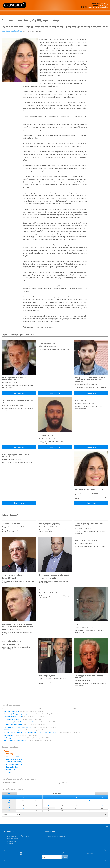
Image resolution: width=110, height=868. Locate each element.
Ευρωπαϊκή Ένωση (13, 767)
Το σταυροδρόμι (45, 590)
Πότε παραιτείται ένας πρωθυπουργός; (54, 575)
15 (9, 803)
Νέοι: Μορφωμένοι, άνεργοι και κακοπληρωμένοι (15, 379)
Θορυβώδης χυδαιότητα (12, 641)
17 (9, 808)
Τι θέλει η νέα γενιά (46, 435)
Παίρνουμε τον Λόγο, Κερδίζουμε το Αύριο (89, 490)
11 (89, 803)
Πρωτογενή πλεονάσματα (24, 717)
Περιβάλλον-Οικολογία (14, 759)
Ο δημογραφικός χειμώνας (49, 524)
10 (76, 803)
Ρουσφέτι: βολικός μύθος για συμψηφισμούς (31, 714)
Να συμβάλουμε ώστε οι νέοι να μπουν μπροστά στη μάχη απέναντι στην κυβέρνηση (90, 379)
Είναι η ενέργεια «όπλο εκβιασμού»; (27, 741)
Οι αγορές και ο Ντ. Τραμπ (13, 575)
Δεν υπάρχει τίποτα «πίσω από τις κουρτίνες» (89, 677)
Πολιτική (9, 754)
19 (102, 805)
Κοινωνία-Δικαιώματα (14, 764)
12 (102, 803)
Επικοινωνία (11, 841)
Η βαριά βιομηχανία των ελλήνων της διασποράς (17, 455)
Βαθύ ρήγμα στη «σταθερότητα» (26, 738)
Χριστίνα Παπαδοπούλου (12, 31)
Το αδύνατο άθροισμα (11, 524)
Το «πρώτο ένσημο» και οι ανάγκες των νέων (18, 401)
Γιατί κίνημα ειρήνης (47, 676)
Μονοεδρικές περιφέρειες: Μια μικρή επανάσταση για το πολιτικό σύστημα (18, 625)
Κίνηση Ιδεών (11, 770)
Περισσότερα (19, 393)
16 (9, 806)
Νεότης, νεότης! (81, 400)
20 (23, 808)
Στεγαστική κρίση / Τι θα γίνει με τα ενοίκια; (89, 525)
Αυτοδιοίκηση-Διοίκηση (15, 762)
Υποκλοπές (79, 625)
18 (9, 811)
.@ (56, 836)
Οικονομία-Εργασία (13, 756)
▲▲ (107, 826)
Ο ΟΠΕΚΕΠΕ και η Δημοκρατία (86, 540)
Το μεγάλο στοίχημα (47, 343)
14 (9, 800)
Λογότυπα (11, 844)
